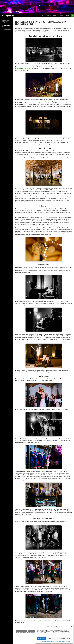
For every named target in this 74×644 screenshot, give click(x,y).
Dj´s (56, 209)
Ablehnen (51, 638)
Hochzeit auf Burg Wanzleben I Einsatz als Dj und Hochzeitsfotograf (41, 23)
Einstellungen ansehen (64, 638)
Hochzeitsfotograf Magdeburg (23, 68)
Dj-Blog (49, 16)
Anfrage (67, 16)
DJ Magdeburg (8, 16)
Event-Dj (42, 552)
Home (43, 16)
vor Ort (55, 16)
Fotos (61, 16)
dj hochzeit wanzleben (34, 631)
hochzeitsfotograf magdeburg (35, 633)
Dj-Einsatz (39, 621)
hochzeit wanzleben (21, 633)
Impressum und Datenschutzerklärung (47, 641)
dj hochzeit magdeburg (22, 631)
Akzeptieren (41, 638)
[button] (71, 626)
